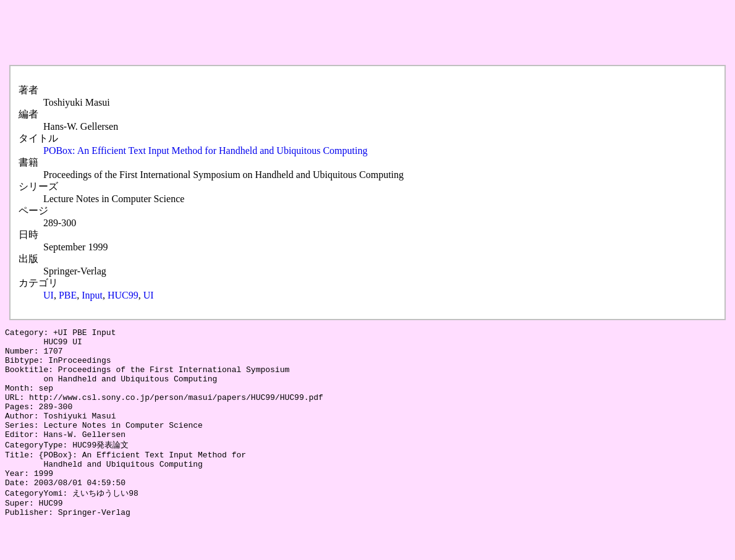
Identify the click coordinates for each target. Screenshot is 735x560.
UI (49, 295)
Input (92, 295)
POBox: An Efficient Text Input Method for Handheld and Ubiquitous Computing (205, 151)
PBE (68, 295)
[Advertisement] (230, 33)
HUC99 (123, 295)
